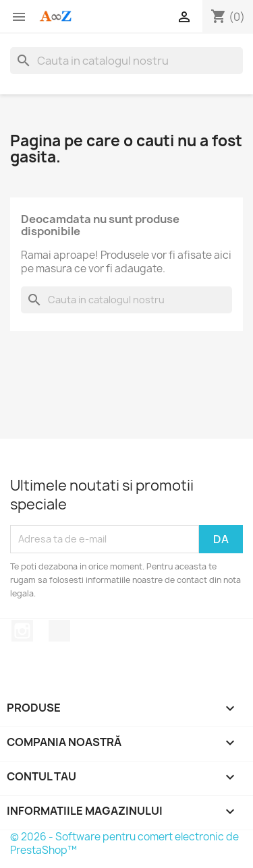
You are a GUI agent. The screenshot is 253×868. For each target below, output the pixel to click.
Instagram (22, 631)
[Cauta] (126, 61)
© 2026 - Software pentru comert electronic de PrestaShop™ (124, 843)
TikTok (59, 631)
